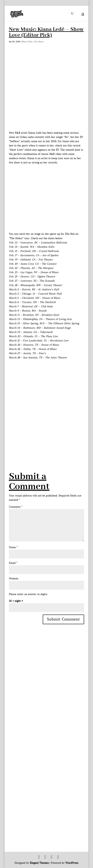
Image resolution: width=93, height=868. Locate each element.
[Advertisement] (46, 406)
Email (13, 563)
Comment (16, 507)
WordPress (72, 863)
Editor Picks (27, 42)
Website (14, 579)
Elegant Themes (39, 863)
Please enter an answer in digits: (28, 594)
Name (13, 547)
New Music (39, 42)
